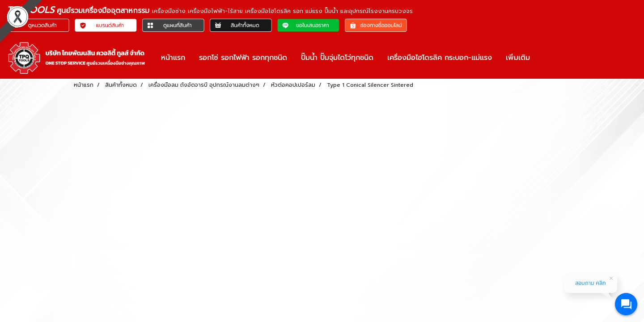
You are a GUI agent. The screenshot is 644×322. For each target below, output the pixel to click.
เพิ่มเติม (518, 58)
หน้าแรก (173, 58)
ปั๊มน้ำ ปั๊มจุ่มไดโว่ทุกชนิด (337, 58)
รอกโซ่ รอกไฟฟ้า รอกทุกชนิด (243, 58)
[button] (545, 58)
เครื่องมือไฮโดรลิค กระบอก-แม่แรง (440, 58)
